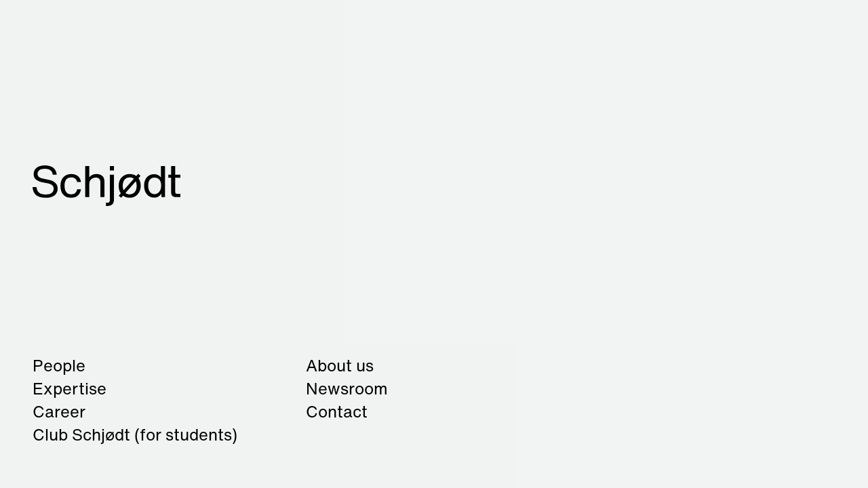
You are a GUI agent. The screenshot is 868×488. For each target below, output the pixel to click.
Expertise (70, 388)
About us (340, 365)
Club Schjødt (135, 434)
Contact (337, 411)
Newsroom (347, 388)
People (59, 365)
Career (59, 411)
